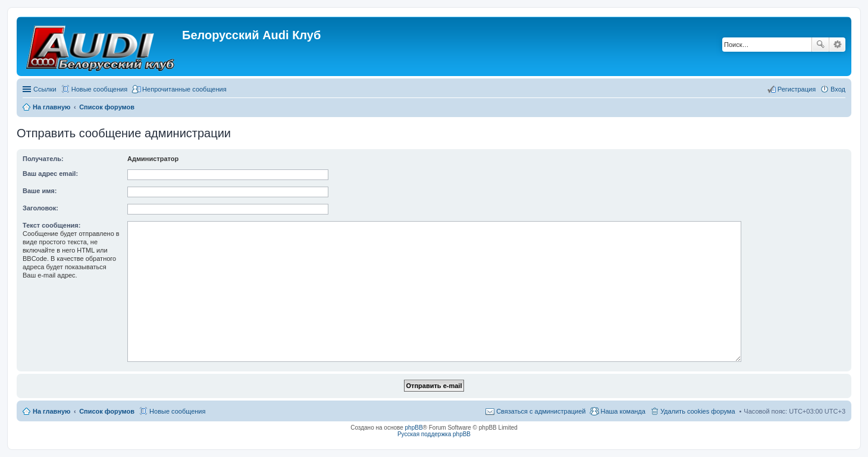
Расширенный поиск (837, 45)
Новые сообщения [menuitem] (99, 89)
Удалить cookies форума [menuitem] (698, 411)
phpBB (414, 428)
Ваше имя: (40, 191)
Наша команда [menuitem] (623, 411)
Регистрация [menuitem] (797, 89)
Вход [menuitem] (838, 89)
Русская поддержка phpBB (434, 434)
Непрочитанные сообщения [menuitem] (184, 89)
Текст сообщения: (51, 225)
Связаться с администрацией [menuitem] (541, 411)
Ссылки (45, 89)
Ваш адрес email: (50, 174)
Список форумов (107, 411)
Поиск (820, 45)
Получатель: (43, 159)
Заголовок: (40, 208)
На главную (51, 411)
